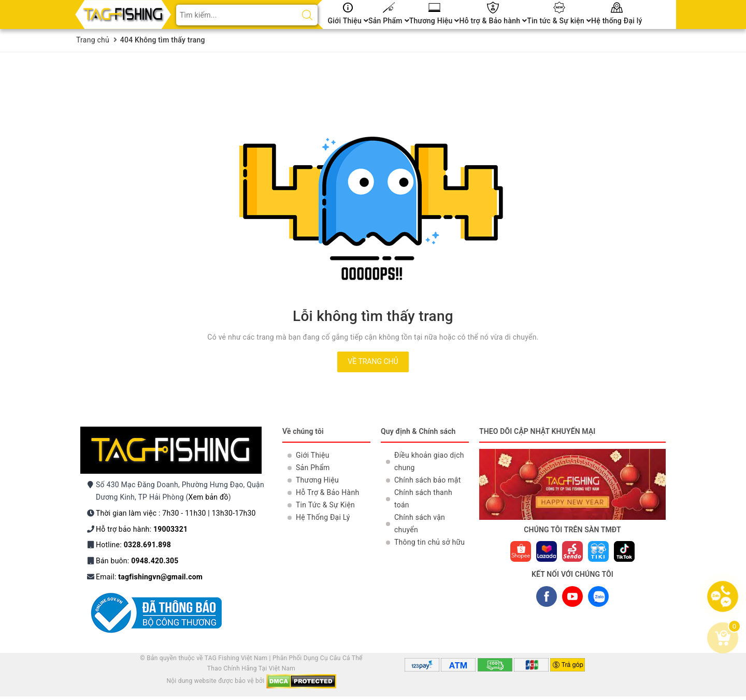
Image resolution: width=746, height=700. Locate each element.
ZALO (598, 599)
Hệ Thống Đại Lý (323, 517)
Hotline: (133, 545)
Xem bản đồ (209, 497)
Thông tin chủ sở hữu (429, 542)
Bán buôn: (137, 561)
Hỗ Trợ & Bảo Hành (327, 492)
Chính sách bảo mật (427, 480)
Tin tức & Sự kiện (559, 21)
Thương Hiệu (434, 21)
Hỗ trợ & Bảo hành (493, 21)
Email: (149, 577)
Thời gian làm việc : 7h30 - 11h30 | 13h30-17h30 (176, 513)
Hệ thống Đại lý (617, 21)
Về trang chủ (373, 361)
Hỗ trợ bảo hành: (142, 529)
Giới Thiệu (348, 21)
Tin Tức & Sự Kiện (325, 505)
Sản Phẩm (389, 21)
